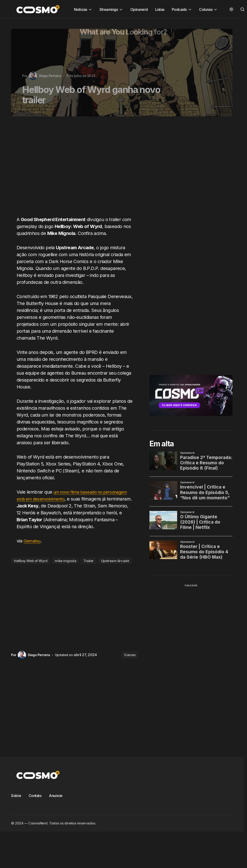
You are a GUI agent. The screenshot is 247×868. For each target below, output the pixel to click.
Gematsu (33, 548)
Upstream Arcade (115, 568)
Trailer (89, 568)
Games (130, 662)
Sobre (16, 803)
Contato (35, 803)
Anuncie (56, 803)
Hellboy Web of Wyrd (31, 568)
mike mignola (65, 568)
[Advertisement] (69, 169)
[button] (231, 9)
